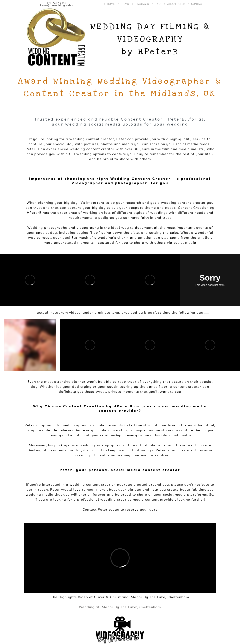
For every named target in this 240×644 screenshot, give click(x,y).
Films (123, 4)
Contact (195, 4)
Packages (140, 4)
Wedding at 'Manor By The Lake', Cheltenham (120, 607)
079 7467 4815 (57, 3)
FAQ (156, 4)
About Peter (174, 4)
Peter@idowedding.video (57, 5)
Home (109, 4)
